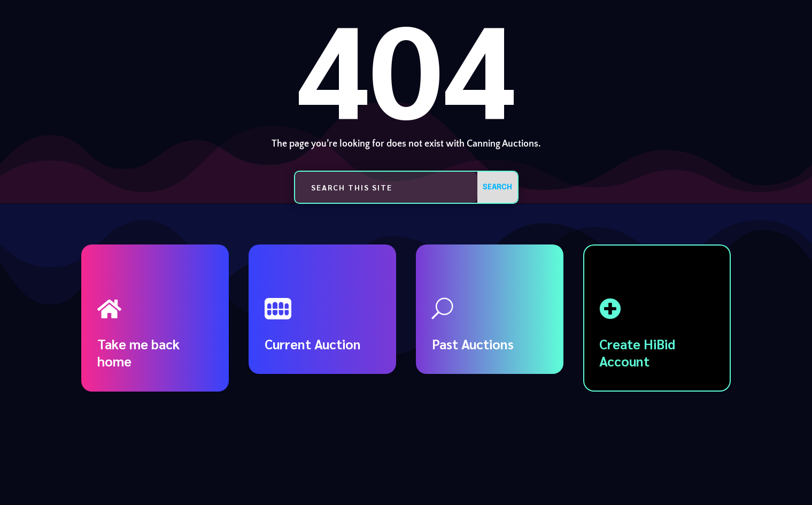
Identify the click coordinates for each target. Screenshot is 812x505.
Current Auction (313, 344)
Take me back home (138, 353)
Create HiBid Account (637, 353)
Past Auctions (473, 344)
